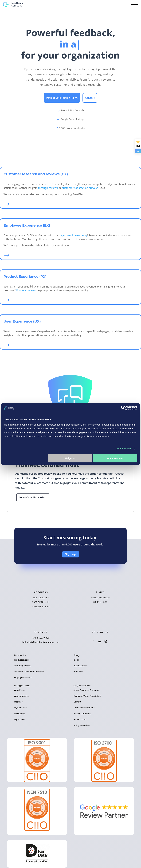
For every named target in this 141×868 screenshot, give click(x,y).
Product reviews (26, 290)
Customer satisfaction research (29, 672)
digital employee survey (73, 235)
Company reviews (23, 666)
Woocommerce (21, 697)
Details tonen (123, 448)
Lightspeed (19, 720)
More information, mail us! (36, 498)
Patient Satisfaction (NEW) (62, 98)
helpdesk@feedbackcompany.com (41, 643)
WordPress (19, 691)
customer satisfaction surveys (80, 188)
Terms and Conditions (84, 708)
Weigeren (70, 458)
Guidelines (78, 672)
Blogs (76, 660)
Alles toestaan (115, 458)
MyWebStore (20, 708)
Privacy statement (82, 714)
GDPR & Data (80, 720)
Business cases (80, 666)
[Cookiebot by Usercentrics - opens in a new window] (123, 408)
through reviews (48, 188)
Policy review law (82, 726)
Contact (90, 98)
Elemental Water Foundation (87, 697)
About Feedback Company (86, 691)
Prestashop (20, 714)
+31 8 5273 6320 (41, 638)
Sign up (71, 555)
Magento (18, 702)
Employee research (23, 678)
